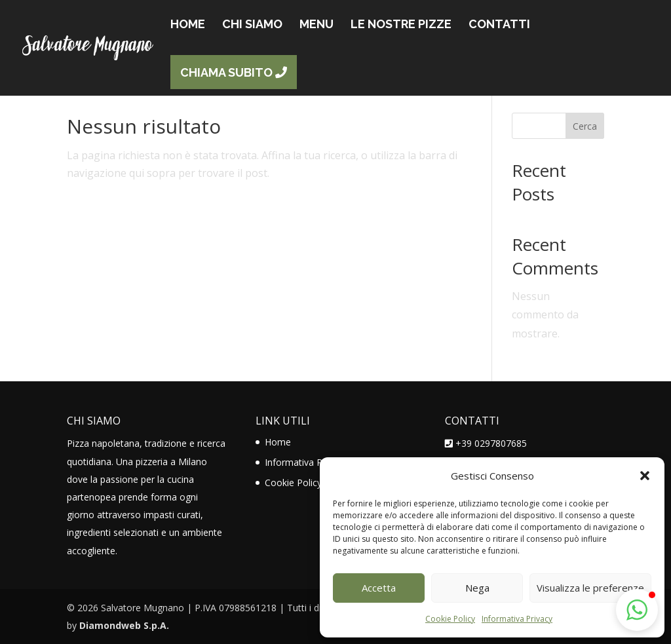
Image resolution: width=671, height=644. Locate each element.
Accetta (379, 588)
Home (278, 442)
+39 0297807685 (491, 443)
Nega (477, 588)
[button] (645, 476)
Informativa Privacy (517, 619)
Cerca (585, 126)
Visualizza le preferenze (590, 588)
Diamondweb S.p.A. (124, 625)
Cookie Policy (450, 619)
